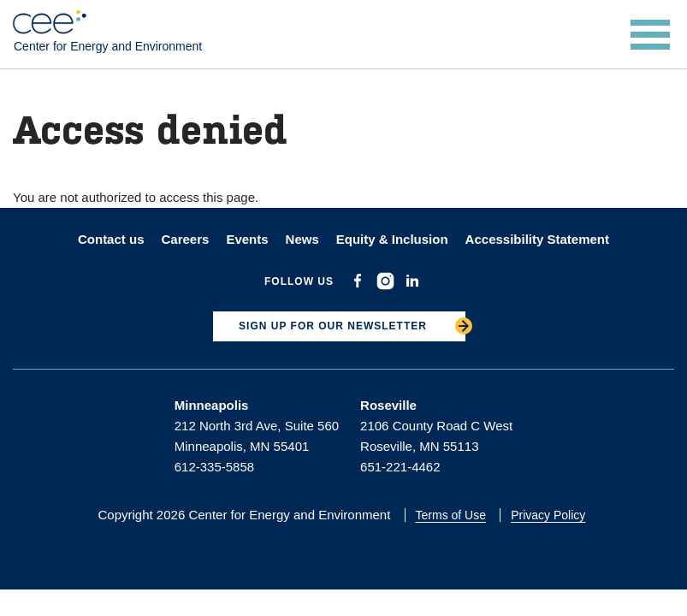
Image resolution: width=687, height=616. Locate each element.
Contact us (111, 239)
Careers (185, 239)
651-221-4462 (400, 467)
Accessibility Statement (537, 239)
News (302, 239)
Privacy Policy (548, 515)
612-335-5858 (214, 467)
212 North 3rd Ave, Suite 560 (257, 426)
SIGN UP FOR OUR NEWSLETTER (333, 326)
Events (247, 239)
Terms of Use (451, 515)
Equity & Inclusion (392, 239)
